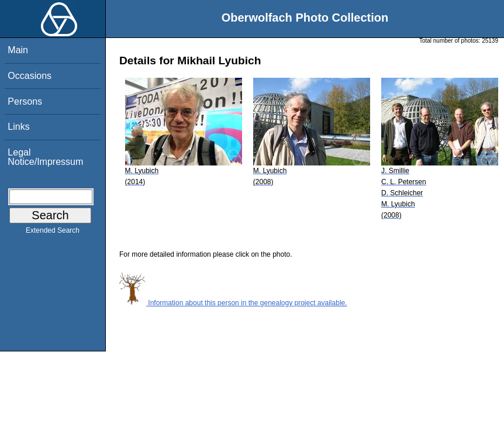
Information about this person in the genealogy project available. (233, 303)
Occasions (30, 76)
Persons (25, 101)
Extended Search (53, 233)
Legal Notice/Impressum (45, 157)
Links (18, 127)
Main (18, 50)
